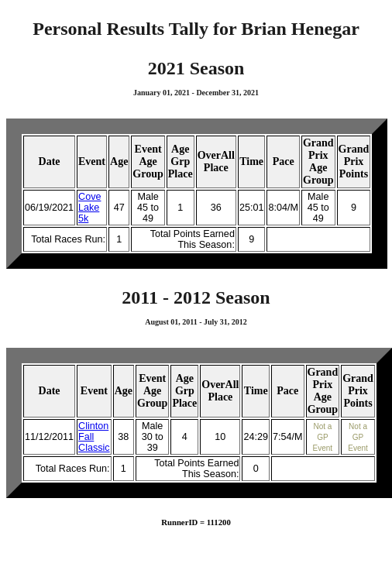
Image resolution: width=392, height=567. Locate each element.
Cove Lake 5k (89, 208)
